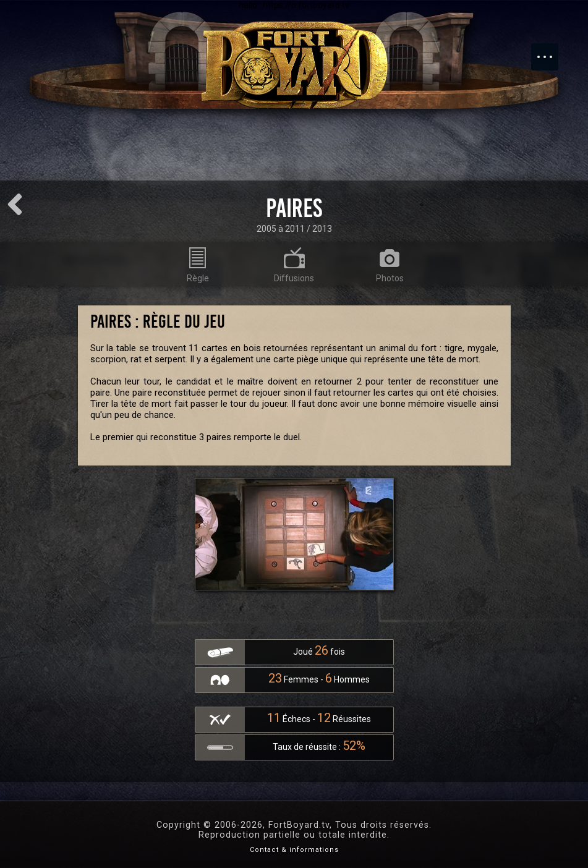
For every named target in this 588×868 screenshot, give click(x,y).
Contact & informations (294, 850)
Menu (551, 51)
